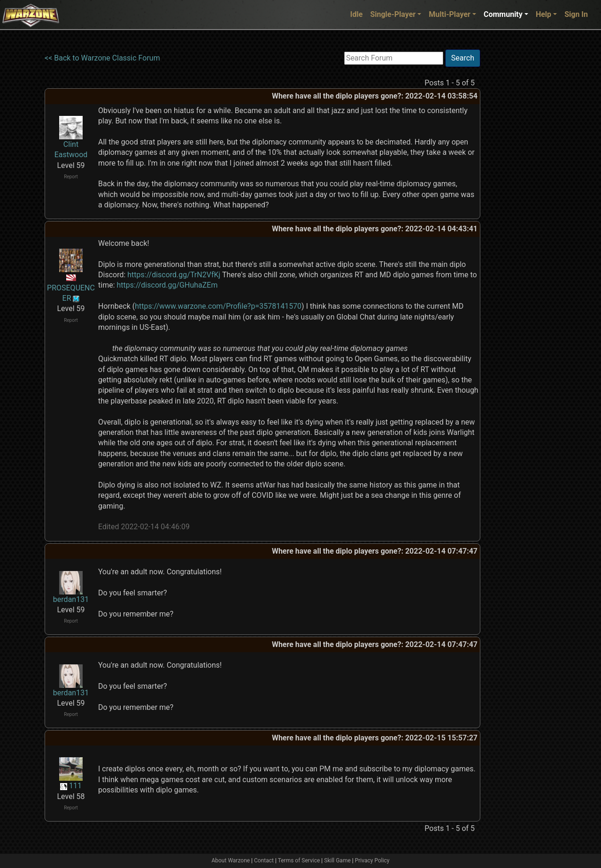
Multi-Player (450, 14)
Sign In (576, 14)
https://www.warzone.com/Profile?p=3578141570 (218, 306)
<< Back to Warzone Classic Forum (102, 58)
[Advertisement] (519, 190)
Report (71, 177)
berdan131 (71, 599)
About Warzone (231, 860)
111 (75, 786)
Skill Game (337, 860)
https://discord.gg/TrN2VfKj (174, 275)
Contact (264, 860)
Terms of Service (299, 860)
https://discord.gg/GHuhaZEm (167, 285)
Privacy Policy (372, 860)
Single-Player (393, 14)
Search (463, 58)
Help (543, 14)
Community (503, 14)
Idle (357, 14)
